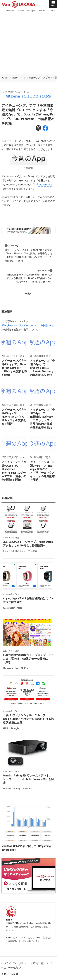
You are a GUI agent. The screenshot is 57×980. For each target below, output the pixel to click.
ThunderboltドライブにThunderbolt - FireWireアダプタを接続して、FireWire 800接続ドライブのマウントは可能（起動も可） (29, 276)
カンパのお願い (12, 968)
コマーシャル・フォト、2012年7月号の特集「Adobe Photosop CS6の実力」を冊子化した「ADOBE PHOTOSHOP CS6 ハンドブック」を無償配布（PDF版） (28, 253)
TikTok (52, 11)
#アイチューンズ (30, 96)
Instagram (32, 11)
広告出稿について (43, 963)
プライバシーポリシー (16, 963)
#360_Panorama (13, 96)
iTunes (16, 78)
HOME (4, 78)
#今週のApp (46, 96)
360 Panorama (45, 185)
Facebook (10, 11)
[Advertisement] (28, 44)
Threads (21, 11)
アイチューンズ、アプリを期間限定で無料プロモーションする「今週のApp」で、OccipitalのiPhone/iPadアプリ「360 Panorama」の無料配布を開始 (28, 114)
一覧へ (29, 294)
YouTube (43, 11)
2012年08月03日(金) (11, 92)
